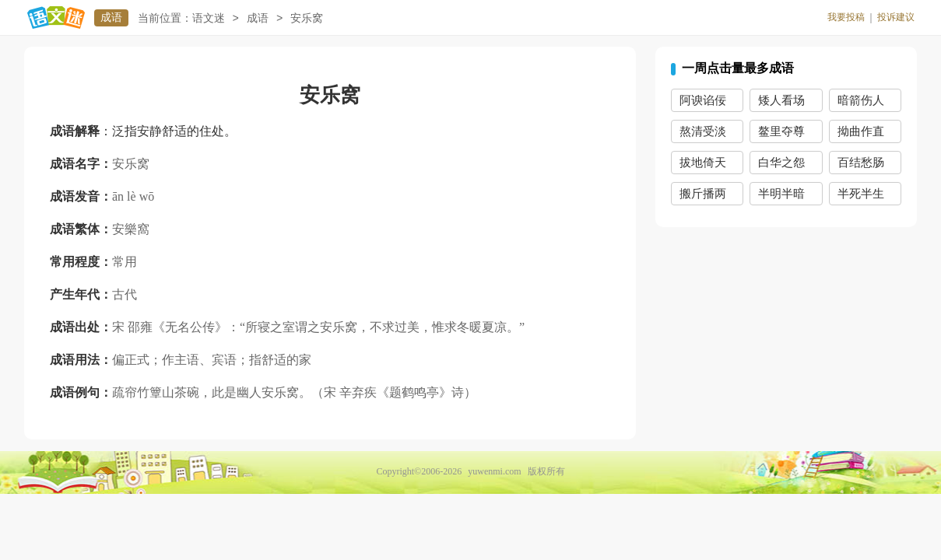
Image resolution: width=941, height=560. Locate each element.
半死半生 (861, 194)
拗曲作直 (861, 131)
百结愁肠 (861, 163)
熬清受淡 (703, 131)
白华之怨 (781, 163)
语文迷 (209, 18)
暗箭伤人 (861, 100)
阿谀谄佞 (703, 100)
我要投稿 (846, 17)
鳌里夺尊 (781, 131)
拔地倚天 (703, 163)
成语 (111, 17)
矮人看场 (781, 100)
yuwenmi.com (494, 471)
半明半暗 (781, 194)
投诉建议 (896, 17)
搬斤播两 (703, 194)
